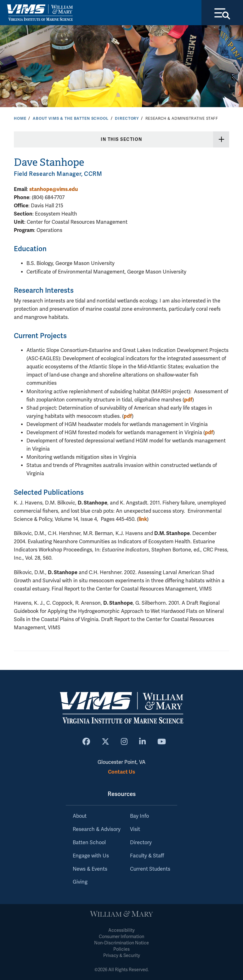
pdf (188, 400)
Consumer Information (121, 937)
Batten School (89, 843)
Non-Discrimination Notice (121, 943)
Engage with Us (91, 856)
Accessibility (121, 930)
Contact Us (121, 772)
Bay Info (139, 816)
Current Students (150, 869)
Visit (135, 829)
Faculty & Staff (147, 856)
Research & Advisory (97, 829)
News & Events (90, 869)
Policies (121, 949)
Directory (127, 118)
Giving (80, 882)
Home (20, 118)
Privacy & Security (122, 956)
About (80, 816)
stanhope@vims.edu (54, 189)
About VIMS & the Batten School (71, 118)
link (143, 519)
